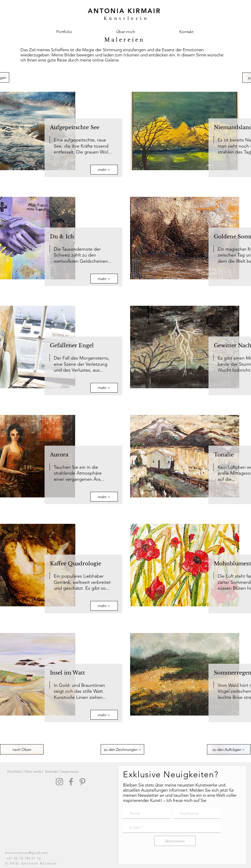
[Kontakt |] (52, 772)
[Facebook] (71, 782)
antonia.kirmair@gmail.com (26, 853)
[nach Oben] (22, 749)
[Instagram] (59, 782)
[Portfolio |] (15, 772)
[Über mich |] (34, 772)
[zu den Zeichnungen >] (122, 749)
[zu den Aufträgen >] (229, 749)
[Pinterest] (82, 782)
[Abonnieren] (175, 841)
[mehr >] (104, 170)
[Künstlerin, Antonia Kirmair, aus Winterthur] (124, 14)
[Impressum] (70, 772)
